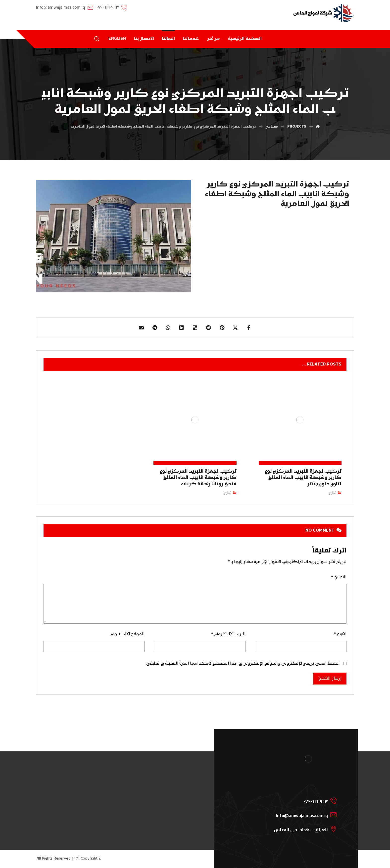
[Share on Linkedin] (182, 328)
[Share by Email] (141, 328)
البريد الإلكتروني (228, 634)
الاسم (340, 634)
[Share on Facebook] (249, 328)
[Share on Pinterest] (222, 328)
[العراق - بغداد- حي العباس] (302, 829)
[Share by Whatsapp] (168, 328)
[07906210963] (302, 800)
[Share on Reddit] (208, 328)
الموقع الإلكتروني (127, 634)
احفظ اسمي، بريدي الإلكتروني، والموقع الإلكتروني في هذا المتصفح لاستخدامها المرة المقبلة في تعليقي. (243, 664)
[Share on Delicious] (195, 328)
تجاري (332, 493)
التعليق (339, 577)
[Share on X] (235, 328)
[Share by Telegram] (155, 328)
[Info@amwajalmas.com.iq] (302, 815)
